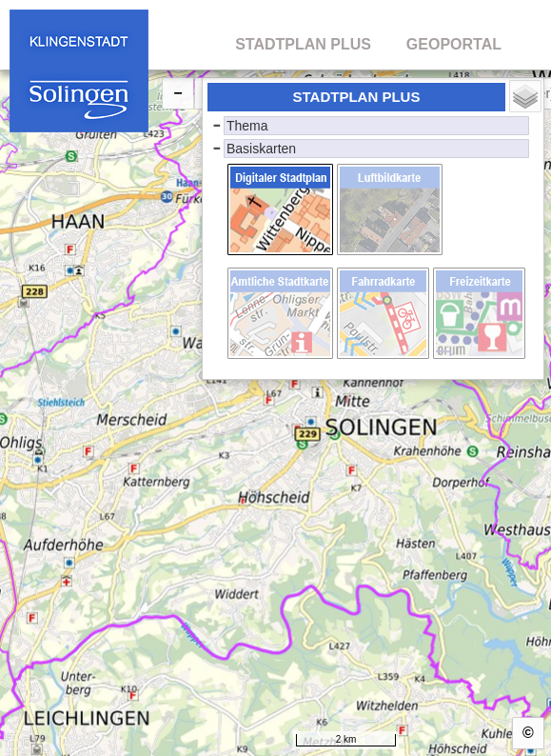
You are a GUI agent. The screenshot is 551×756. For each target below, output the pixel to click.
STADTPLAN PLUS (303, 44)
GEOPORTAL (454, 44)
